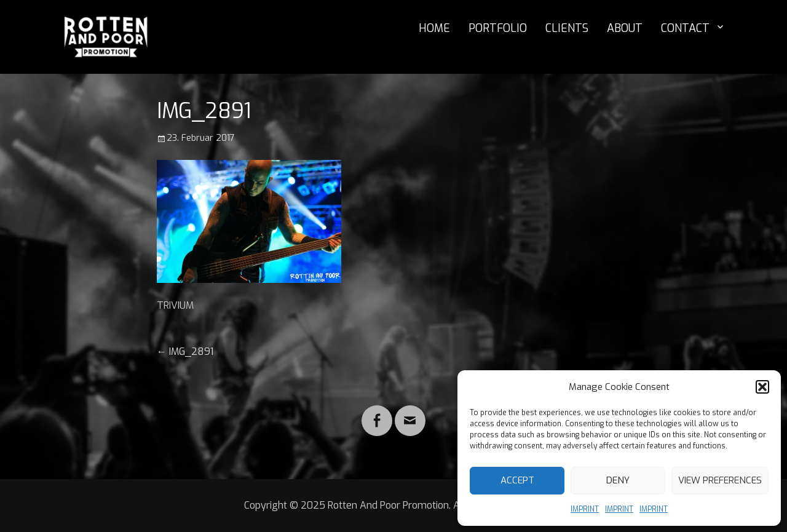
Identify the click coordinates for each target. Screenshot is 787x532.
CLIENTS (567, 28)
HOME (434, 28)
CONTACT (685, 28)
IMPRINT (585, 509)
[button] (762, 387)
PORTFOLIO (498, 28)
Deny (618, 480)
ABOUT (625, 28)
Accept (517, 480)
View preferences (720, 480)
